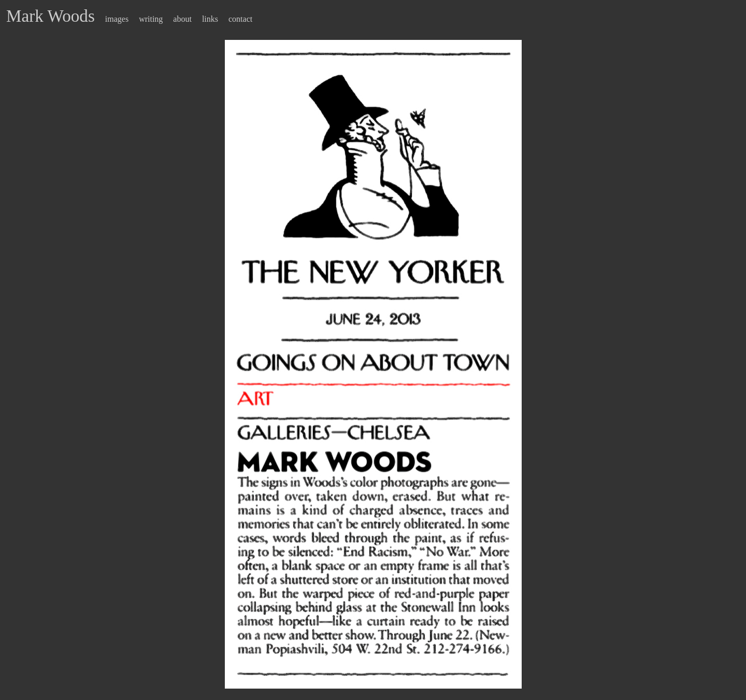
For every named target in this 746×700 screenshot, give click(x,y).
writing (151, 19)
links (210, 19)
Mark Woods (51, 16)
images (117, 19)
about (182, 19)
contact (240, 19)
